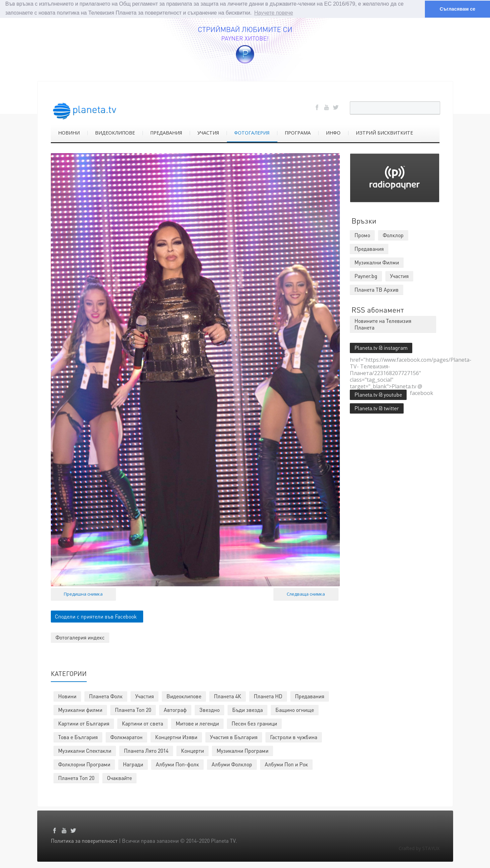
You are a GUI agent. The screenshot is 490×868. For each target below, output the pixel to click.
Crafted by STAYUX (419, 848)
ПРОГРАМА (298, 132)
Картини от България (84, 723)
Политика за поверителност (84, 840)
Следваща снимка (306, 594)
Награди (133, 764)
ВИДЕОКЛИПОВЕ (115, 132)
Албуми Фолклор (232, 764)
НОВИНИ (69, 132)
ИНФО (333, 132)
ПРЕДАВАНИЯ (166, 132)
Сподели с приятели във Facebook (96, 616)
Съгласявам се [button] (457, 9)
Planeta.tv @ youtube (378, 394)
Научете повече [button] (274, 13)
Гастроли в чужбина (294, 737)
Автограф (175, 709)
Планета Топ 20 (133, 709)
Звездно (209, 709)
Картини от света (143, 723)
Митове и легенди (197, 723)
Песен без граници (254, 723)
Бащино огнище (295, 709)
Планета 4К (228, 696)
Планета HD (268, 696)
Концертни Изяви (176, 737)
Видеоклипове (184, 696)
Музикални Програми (243, 750)
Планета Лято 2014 (146, 750)
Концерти (193, 750)
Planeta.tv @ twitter (377, 408)
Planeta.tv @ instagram (381, 347)
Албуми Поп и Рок (286, 764)
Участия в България (234, 737)
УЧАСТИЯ (208, 132)
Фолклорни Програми (84, 764)
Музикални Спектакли (85, 750)
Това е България (78, 737)
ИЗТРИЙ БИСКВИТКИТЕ (384, 132)
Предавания (310, 696)
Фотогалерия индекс (80, 637)
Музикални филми (80, 709)
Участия (145, 696)
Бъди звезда (247, 709)
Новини (67, 696)
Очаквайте (119, 777)
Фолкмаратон (126, 737)
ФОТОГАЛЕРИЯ (252, 132)
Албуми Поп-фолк (177, 764)
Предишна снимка (83, 594)
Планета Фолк (106, 696)
